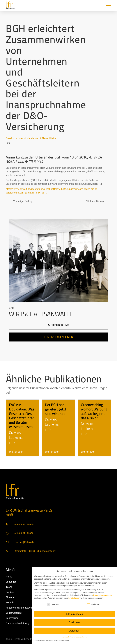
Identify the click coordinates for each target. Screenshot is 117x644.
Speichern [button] (74, 622)
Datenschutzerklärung (103, 595)
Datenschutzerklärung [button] (53, 640)
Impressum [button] (65, 640)
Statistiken (93, 604)
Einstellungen (74, 598)
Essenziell (53, 604)
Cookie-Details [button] (39, 640)
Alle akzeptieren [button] (74, 614)
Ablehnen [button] (74, 631)
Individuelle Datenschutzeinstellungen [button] (74, 637)
